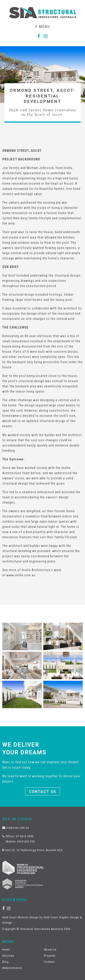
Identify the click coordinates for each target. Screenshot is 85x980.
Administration (12, 968)
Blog (5, 962)
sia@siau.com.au (18, 828)
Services (8, 956)
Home (6, 950)
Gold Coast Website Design (20, 917)
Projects (50, 956)
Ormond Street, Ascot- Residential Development (43, 96)
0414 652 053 (26, 841)
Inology (7, 923)
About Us (50, 950)
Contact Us (43, 792)
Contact (49, 962)
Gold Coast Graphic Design (61, 917)
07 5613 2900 (25, 836)
